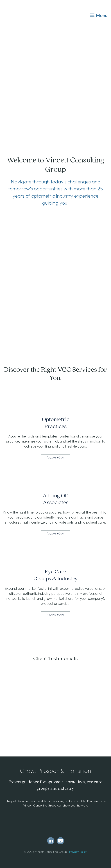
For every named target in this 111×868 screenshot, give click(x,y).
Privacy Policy (78, 852)
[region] (55, 698)
